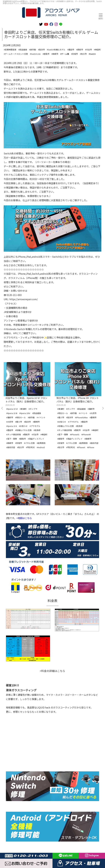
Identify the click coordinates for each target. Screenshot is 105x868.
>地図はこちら (24, 518)
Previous (2, 408)
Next (103, 408)
